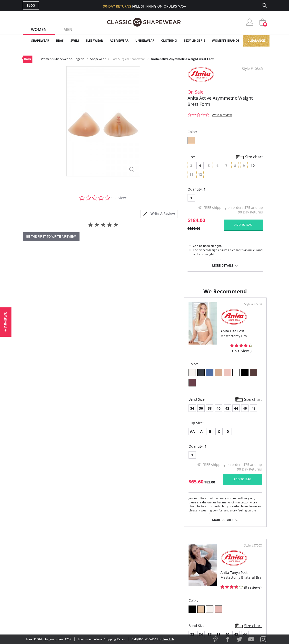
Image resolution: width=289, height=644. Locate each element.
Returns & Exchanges (125, 587)
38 (49, 396)
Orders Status (119, 572)
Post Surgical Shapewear (128, 59)
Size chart (254, 157)
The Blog (177, 579)
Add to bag (243, 225)
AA (31, 419)
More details (223, 266)
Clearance (256, 41)
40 (57, 396)
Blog (31, 5)
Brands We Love (184, 572)
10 (253, 166)
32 (154, 396)
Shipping (113, 579)
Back (28, 59)
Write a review (222, 115)
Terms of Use (61, 622)
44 (75, 396)
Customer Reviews (186, 564)
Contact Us (116, 595)
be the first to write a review (51, 237)
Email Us (168, 639)
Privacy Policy (182, 587)
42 (66, 396)
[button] (6, 322)
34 (31, 396)
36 (40, 396)
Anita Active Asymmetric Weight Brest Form (183, 59)
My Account (116, 564)
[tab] (159, 214)
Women (39, 29)
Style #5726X (129, 309)
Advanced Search (121, 556)
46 (84, 396)
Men (68, 29)
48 (92, 396)
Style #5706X (251, 309)
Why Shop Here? (183, 556)
